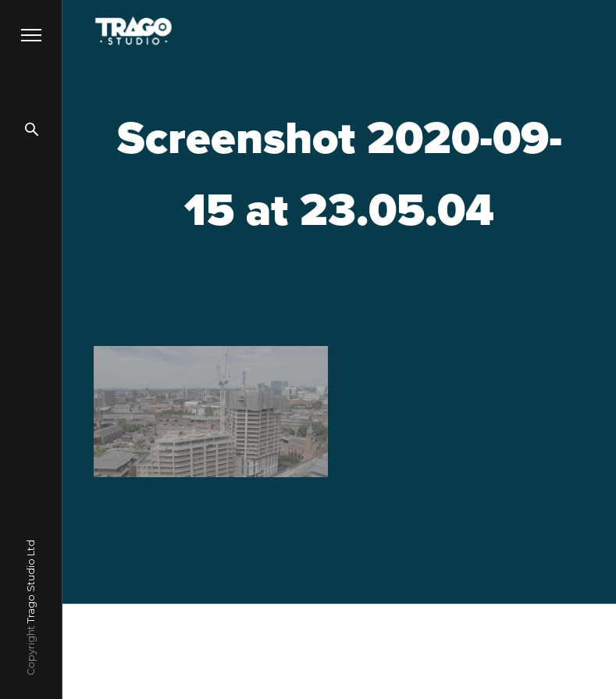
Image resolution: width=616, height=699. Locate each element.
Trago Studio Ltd (31, 581)
